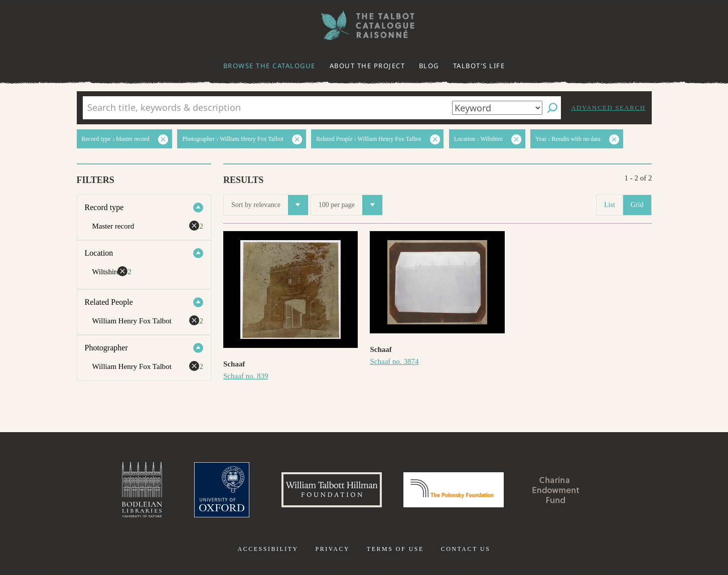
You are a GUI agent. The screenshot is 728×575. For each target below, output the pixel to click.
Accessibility (268, 549)
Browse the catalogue (269, 66)
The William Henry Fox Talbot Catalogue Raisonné (364, 25)
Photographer (106, 348)
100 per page (350, 205)
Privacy (332, 549)
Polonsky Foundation (454, 490)
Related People (109, 302)
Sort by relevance (270, 205)
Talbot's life (479, 66)
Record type (104, 207)
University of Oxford (222, 490)
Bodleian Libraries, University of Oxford (142, 490)
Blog (429, 66)
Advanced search (608, 108)
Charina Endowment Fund (556, 490)
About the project (368, 66)
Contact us (466, 549)
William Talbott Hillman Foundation (332, 490)
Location (99, 253)
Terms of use (395, 549)
